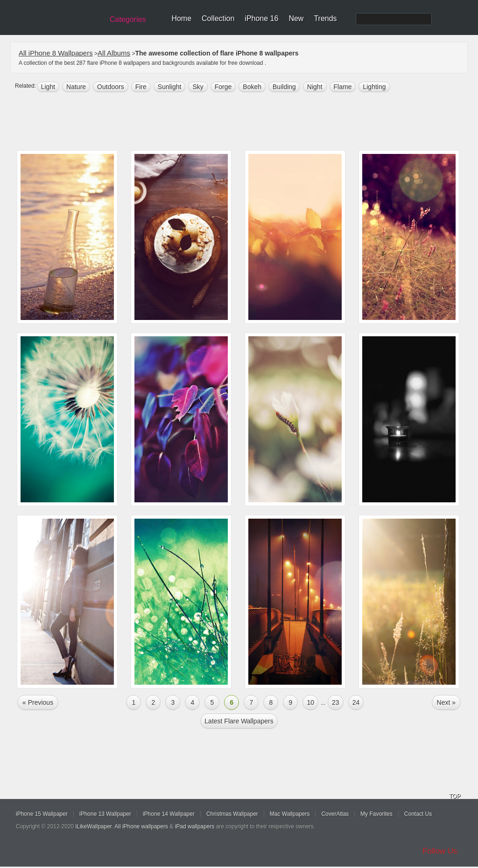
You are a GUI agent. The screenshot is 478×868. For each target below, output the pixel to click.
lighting (374, 87)
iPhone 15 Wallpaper (42, 814)
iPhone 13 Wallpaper (105, 814)
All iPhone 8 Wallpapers (56, 53)
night (315, 87)
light (48, 87)
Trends (325, 18)
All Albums (114, 53)
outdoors (111, 87)
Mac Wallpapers (290, 814)
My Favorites (376, 814)
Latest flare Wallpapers (239, 721)
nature (76, 87)
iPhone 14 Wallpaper (169, 814)
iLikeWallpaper (94, 826)
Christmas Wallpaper (232, 814)
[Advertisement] (245, 122)
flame (343, 87)
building (284, 87)
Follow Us (440, 851)
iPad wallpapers (195, 826)
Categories (128, 19)
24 (356, 702)
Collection (218, 18)
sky (198, 87)
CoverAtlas (335, 814)
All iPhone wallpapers (141, 826)
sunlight (170, 87)
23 (336, 702)
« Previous (38, 702)
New (296, 18)
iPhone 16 (261, 18)
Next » (446, 702)
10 (310, 702)
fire (141, 87)
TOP (455, 796)
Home (181, 18)
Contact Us (418, 814)
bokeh (252, 87)
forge (223, 87)
